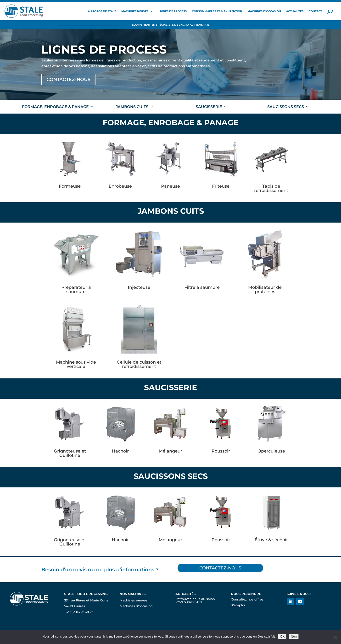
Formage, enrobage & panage (55, 107)
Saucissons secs (286, 107)
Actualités (295, 11)
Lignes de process (173, 11)
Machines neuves (135, 11)
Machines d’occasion (264, 11)
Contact (315, 11)
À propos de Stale (102, 11)
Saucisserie (209, 107)
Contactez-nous (71, 80)
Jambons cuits (132, 107)
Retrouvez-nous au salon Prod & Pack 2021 (195, 601)
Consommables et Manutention (217, 11)
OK (282, 636)
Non (294, 636)
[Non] (335, 637)
